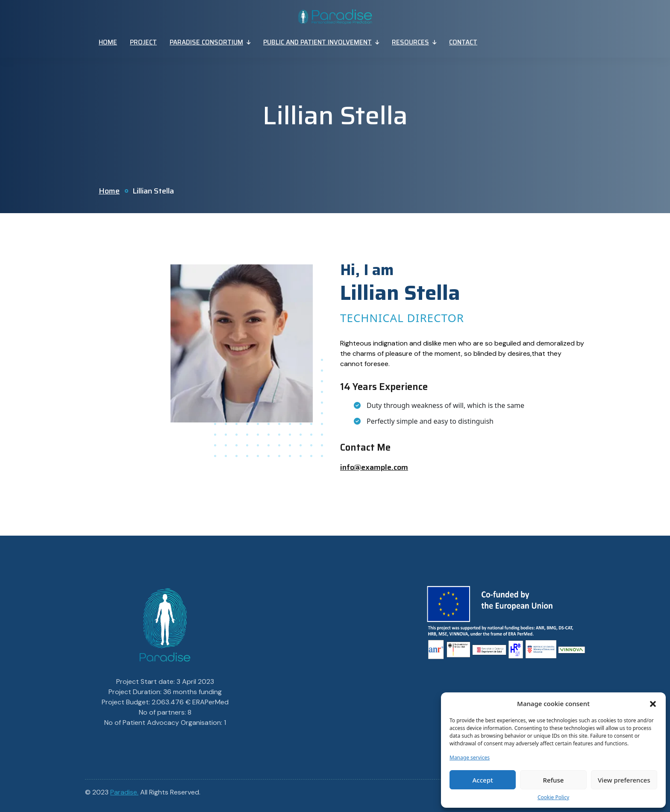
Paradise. (124, 792)
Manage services (470, 758)
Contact (463, 42)
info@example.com (374, 467)
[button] (653, 704)
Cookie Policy (553, 797)
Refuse (554, 780)
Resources (410, 42)
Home (108, 42)
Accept (483, 780)
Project (143, 42)
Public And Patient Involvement (317, 42)
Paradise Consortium (206, 42)
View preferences (624, 780)
